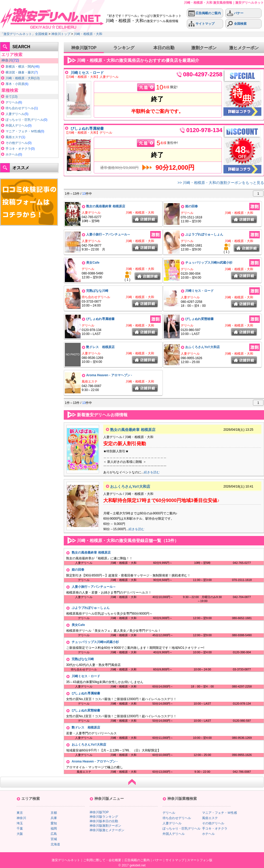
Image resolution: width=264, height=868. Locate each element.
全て (9, 97)
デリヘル (12, 102)
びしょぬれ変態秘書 (199, 319)
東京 (20, 813)
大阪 (20, 834)
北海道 (55, 844)
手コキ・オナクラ (18, 149)
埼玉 (20, 823)
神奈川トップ (61, 34)
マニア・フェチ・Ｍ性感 (23, 131)
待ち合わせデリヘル (20, 108)
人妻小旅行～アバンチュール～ (108, 234)
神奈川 (7, 60)
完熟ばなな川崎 (97, 291)
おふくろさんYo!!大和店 (202, 347)
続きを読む (152, 472)
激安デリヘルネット (66, 860)
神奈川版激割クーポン (105, 826)
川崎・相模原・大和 (88, 34)
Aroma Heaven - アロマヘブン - (109, 375)
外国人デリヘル (17, 126)
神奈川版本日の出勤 (104, 821)
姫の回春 (192, 206)
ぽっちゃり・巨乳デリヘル (25, 120)
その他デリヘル (17, 143)
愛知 (54, 823)
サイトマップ (201, 24)
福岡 (54, 829)
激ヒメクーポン (244, 48)
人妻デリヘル (15, 114)
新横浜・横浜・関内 (20, 67)
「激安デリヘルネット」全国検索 (24, 34)
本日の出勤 (164, 48)
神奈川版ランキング (104, 817)
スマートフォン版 (200, 860)
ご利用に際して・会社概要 (102, 860)
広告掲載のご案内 (205, 13)
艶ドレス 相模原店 (100, 347)
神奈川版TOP (84, 48)
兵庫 (54, 818)
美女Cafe (93, 263)
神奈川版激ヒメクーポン (107, 830)
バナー (235, 13)
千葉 (20, 829)
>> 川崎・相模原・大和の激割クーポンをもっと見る (221, 183)
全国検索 (237, 24)
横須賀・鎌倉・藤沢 (20, 72)
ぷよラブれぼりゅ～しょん (204, 234)
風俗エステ (13, 137)
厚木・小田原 (15, 84)
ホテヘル (12, 154)
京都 (54, 813)
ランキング (124, 48)
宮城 (54, 839)
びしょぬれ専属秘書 (87, 128)
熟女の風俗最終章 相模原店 (106, 206)
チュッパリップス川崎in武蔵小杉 (209, 263)
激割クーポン (204, 48)
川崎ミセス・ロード (87, 73)
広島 (54, 834)
